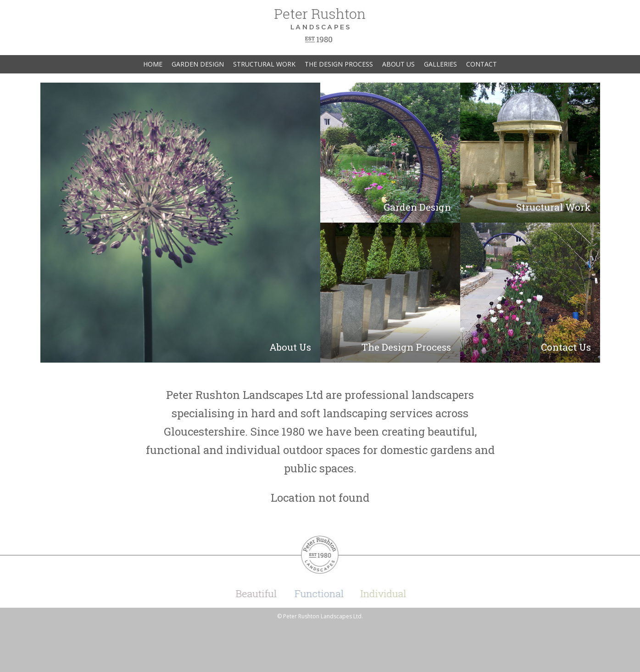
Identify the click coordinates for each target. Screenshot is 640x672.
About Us (398, 64)
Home (153, 64)
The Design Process (339, 64)
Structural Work (264, 64)
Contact (481, 64)
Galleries (440, 64)
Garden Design (198, 64)
